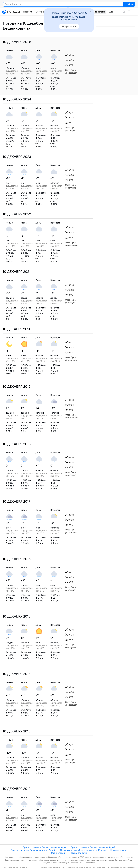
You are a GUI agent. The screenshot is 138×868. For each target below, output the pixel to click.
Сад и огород (58, 853)
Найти (129, 4)
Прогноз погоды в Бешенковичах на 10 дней (83, 850)
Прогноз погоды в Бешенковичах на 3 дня (44, 847)
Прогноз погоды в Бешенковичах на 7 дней (33, 850)
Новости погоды (119, 850)
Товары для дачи (78, 853)
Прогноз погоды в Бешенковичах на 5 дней (93, 847)
